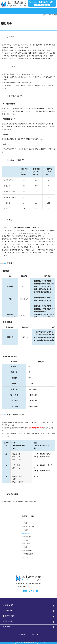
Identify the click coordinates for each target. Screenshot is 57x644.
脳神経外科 (28, 537)
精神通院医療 (28, 554)
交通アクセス (36, 635)
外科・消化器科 (29, 527)
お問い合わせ (21, 635)
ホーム (40, 15)
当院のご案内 (9, 605)
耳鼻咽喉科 (28, 550)
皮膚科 (26, 540)
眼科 (25, 547)
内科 (25, 523)
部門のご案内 (9, 621)
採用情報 (8, 627)
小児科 (26, 557)
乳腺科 (26, 530)
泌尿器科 (27, 544)
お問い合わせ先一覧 (42, 5)
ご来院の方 (8, 611)
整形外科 (27, 533)
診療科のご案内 (47, 15)
